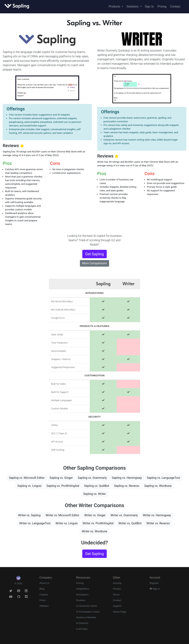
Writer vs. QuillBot (130, 523)
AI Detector (82, 623)
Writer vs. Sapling (29, 515)
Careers (44, 595)
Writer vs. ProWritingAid (98, 523)
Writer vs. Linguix (67, 523)
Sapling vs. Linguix (30, 486)
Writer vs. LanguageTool (35, 523)
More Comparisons (94, 263)
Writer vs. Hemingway (157, 515)
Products (115, 6)
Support (117, 606)
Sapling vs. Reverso (127, 486)
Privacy (117, 589)
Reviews (81, 600)
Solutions (133, 6)
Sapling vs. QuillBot (97, 486)
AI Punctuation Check (88, 612)
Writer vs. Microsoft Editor (62, 515)
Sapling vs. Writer (94, 494)
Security (117, 583)
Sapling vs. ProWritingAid (63, 486)
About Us (44, 583)
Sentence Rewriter (86, 617)
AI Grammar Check (86, 606)
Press (43, 600)
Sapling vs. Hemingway (127, 478)
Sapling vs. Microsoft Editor (27, 478)
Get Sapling (94, 254)
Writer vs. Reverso (158, 523)
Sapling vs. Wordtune (158, 486)
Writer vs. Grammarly (124, 515)
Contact (175, 6)
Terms (116, 595)
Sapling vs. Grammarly (92, 478)
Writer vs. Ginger (95, 515)
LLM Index (82, 629)
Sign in (155, 589)
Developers (82, 595)
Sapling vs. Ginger (61, 478)
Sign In (149, 6)
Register (154, 583)
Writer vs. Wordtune (94, 531)
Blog (42, 589)
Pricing (162, 6)
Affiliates (44, 606)
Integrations (82, 589)
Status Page (120, 612)
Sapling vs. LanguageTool (163, 478)
